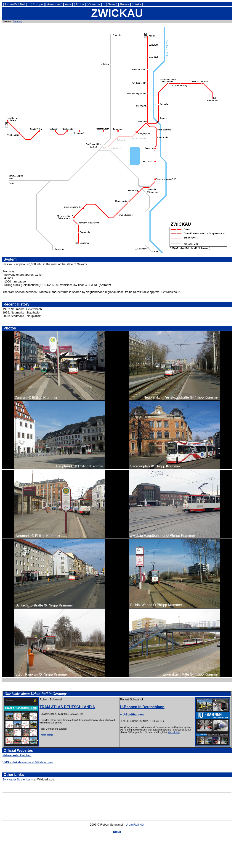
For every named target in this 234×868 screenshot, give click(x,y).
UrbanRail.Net (135, 825)
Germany (17, 22)
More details (47, 735)
